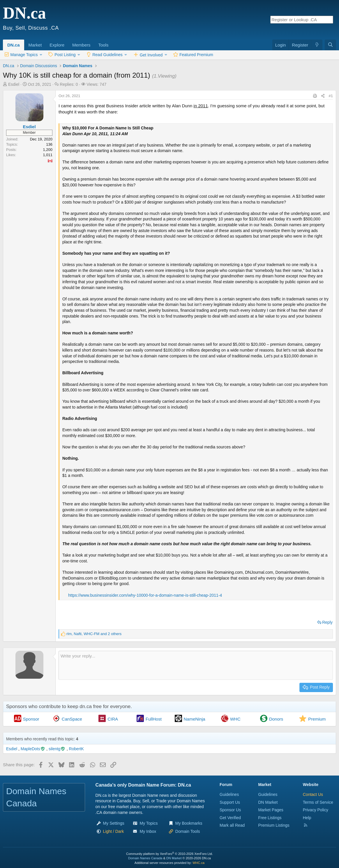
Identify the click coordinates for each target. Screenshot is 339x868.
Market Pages (271, 810)
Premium (317, 719)
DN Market (268, 802)
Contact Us (313, 794)
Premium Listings (274, 825)
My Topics (149, 823)
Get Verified (230, 818)
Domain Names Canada (145, 858)
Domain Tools (188, 831)
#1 (331, 96)
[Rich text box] (196, 665)
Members (81, 45)
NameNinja (195, 719)
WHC (235, 719)
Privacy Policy (316, 810)
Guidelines (229, 794)
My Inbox (148, 831)
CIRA (113, 719)
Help (307, 818)
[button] (44, 42)
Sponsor (31, 719)
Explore (57, 45)
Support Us (230, 802)
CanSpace (72, 719)
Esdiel (14, 84)
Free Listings (270, 818)
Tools (103, 45)
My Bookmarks (189, 823)
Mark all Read (232, 825)
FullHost (154, 719)
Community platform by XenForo (169, 854)
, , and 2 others (94, 634)
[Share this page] (323, 96)
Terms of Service (318, 802)
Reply (327, 622)
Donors (276, 719)
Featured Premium (196, 55)
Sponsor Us (230, 810)
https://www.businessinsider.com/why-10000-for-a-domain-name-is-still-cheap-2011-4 (145, 595)
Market (35, 45)
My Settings (114, 823)
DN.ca (14, 45)
